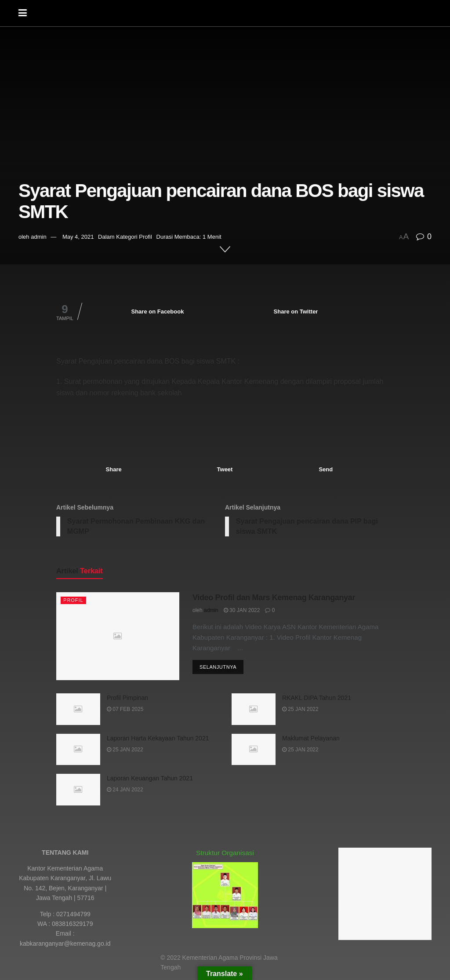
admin (38, 237)
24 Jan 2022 (125, 790)
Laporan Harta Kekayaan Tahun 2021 (158, 738)
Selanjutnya (218, 667)
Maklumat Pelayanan (311, 738)
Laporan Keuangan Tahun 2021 (150, 779)
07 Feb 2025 (125, 710)
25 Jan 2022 (300, 710)
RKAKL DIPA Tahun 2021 (317, 698)
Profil (145, 237)
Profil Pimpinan (127, 698)
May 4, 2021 (78, 237)
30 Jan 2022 (242, 611)
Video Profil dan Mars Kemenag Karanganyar (274, 598)
